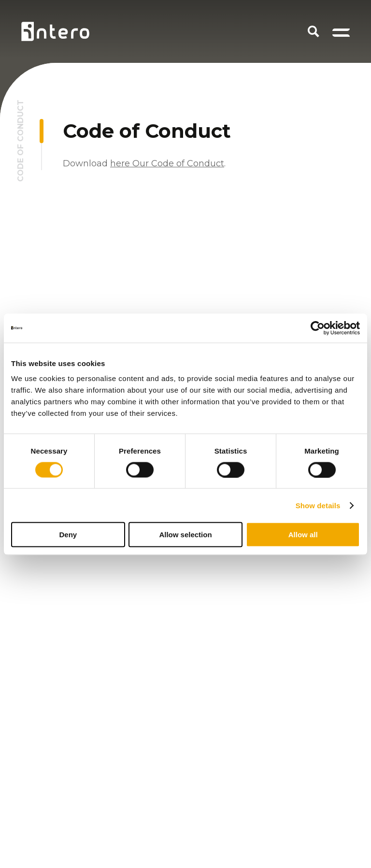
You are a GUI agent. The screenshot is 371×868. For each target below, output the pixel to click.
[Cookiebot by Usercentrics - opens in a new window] (318, 328)
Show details (318, 505)
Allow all (303, 535)
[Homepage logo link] (55, 31)
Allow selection (185, 535)
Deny (68, 535)
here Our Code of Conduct (167, 163)
